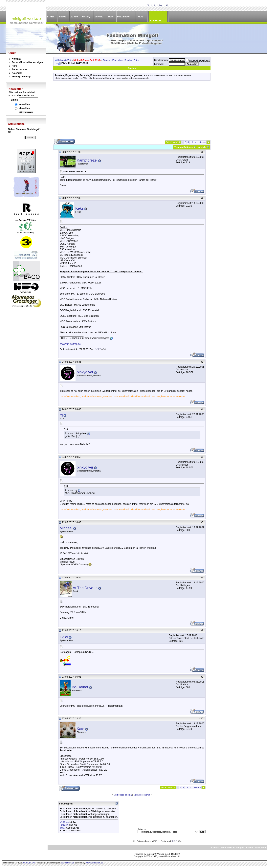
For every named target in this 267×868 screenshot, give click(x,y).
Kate (80, 729)
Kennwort (159, 64)
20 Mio (74, 17)
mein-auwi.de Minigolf (233, 848)
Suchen (132, 68)
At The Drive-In (85, 588)
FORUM (157, 21)
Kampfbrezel (87, 160)
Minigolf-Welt (65, 60)
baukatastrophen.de (94, 863)
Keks (79, 208)
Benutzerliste (19, 69)
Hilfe (14, 66)
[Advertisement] (132, 111)
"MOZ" (140, 17)
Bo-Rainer (80, 687)
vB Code (64, 822)
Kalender (17, 73)
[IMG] (63, 828)
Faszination (124, 17)
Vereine (99, 17)
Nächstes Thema (142, 795)
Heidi (64, 637)
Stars (111, 17)
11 (192, 142)
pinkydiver (85, 372)
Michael (66, 528)
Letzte (202, 142)
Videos (62, 17)
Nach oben (260, 848)
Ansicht (202, 147)
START (50, 17)
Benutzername (161, 60)
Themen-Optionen (184, 147)
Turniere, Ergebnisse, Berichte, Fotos (121, 60)
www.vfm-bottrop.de (70, 344)
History (86, 17)
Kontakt (16, 59)
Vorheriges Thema (123, 795)
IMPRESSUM (29, 863)
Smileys (64, 825)
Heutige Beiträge (22, 77)
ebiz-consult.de (67, 863)
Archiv (249, 848)
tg (61, 415)
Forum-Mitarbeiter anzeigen (27, 62)
